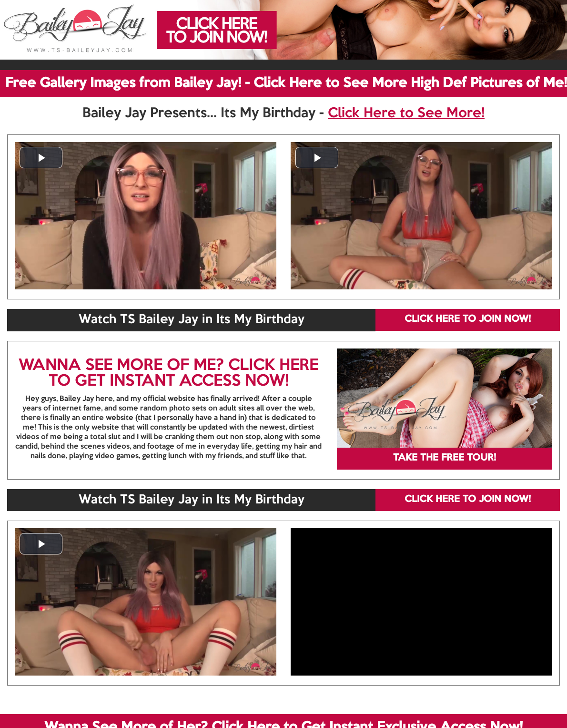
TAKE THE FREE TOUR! (445, 458)
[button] (41, 158)
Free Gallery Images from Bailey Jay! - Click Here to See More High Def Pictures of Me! (286, 83)
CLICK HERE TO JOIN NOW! (468, 319)
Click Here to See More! (406, 113)
